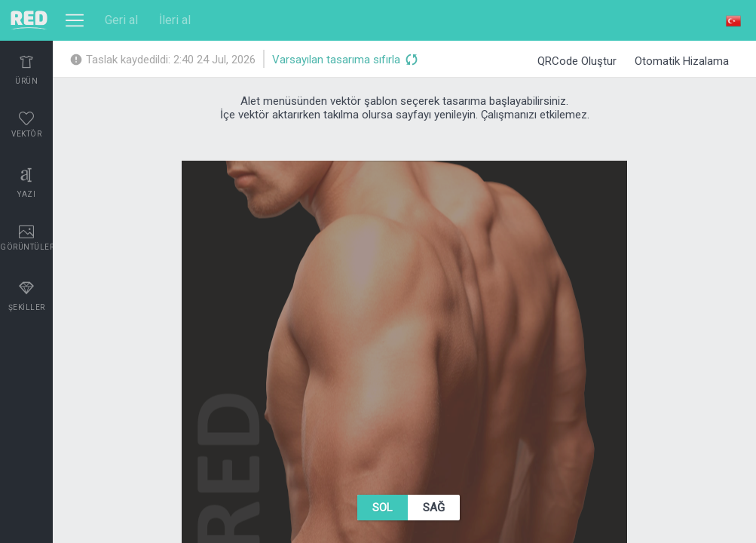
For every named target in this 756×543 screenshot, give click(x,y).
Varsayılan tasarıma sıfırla (344, 60)
